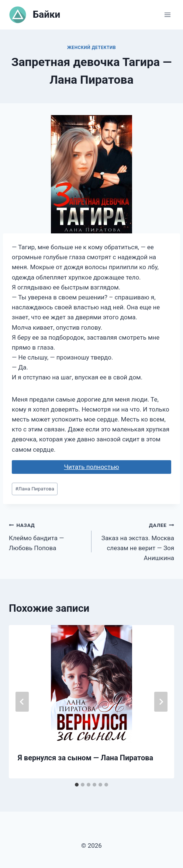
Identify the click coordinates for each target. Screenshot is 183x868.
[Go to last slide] (22, 702)
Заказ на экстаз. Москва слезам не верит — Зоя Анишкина (136, 541)
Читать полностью (91, 467)
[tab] (77, 785)
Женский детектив (91, 48)
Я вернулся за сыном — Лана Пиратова (85, 758)
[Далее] (161, 702)
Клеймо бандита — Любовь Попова (47, 536)
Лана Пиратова (35, 489)
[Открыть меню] (167, 15)
